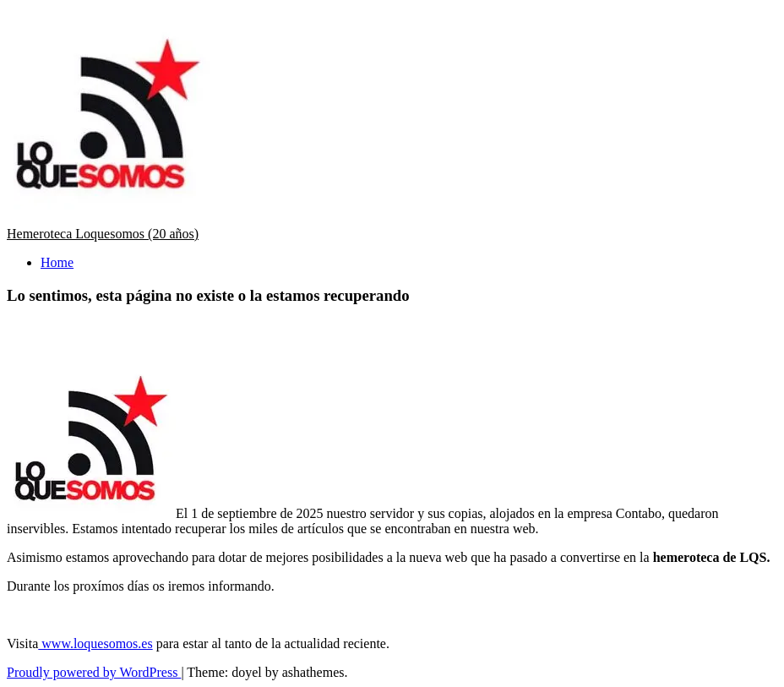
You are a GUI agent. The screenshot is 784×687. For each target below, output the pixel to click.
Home (57, 262)
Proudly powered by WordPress (94, 672)
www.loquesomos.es (95, 643)
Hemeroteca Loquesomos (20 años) (103, 234)
